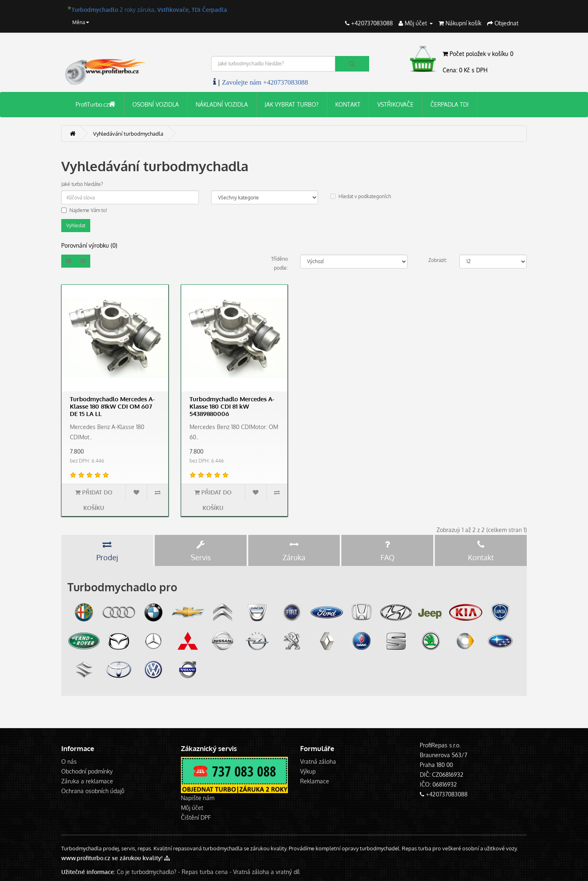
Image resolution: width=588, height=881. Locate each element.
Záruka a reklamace (87, 781)
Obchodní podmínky (87, 771)
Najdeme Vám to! (84, 210)
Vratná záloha (318, 761)
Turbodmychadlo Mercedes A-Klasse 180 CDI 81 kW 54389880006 (232, 406)
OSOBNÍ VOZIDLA (156, 104)
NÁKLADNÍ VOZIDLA (222, 104)
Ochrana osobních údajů (93, 791)
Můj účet (192, 808)
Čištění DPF (196, 817)
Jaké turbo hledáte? (82, 184)
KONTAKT (348, 104)
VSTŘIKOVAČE (395, 104)
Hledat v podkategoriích (361, 196)
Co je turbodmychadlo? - (148, 872)
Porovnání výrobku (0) (89, 245)
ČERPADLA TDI (450, 104)
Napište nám (198, 798)
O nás (69, 761)
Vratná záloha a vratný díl (266, 872)
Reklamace (315, 781)
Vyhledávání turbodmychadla (128, 134)
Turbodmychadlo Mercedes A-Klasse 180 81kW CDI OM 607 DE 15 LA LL (112, 406)
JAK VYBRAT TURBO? (292, 104)
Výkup (308, 771)
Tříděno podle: (280, 263)
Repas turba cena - (207, 872)
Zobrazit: (438, 260)
